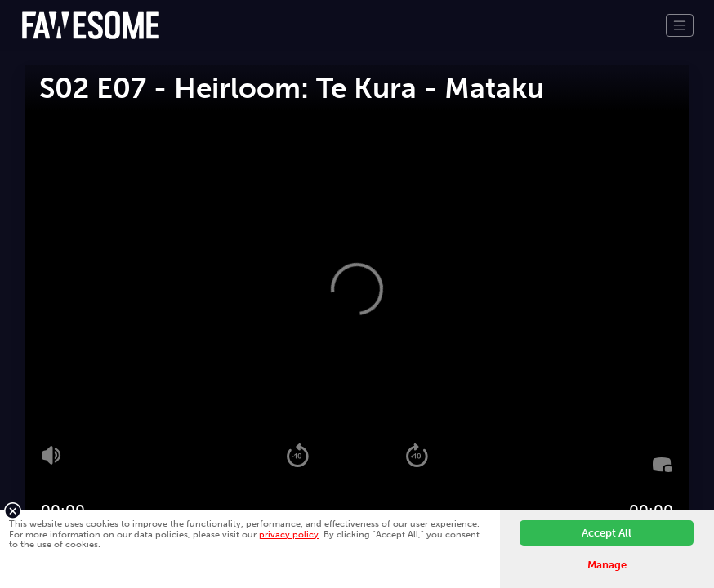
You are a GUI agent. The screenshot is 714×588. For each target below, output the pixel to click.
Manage (607, 565)
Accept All (607, 533)
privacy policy (289, 534)
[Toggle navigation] (680, 25)
